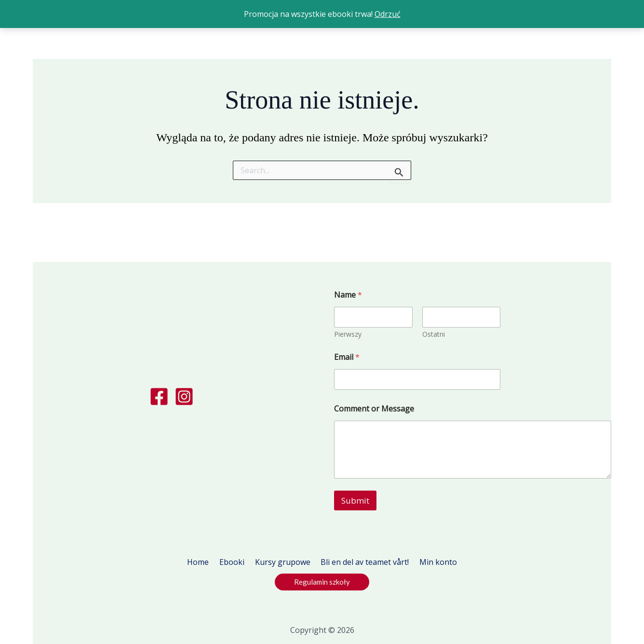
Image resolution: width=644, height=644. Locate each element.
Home (204, 562)
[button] (322, 582)
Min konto (433, 562)
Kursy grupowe (283, 562)
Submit (355, 500)
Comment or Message (374, 409)
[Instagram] (184, 397)
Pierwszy (348, 334)
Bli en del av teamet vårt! (362, 562)
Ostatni (434, 334)
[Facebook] (159, 397)
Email (347, 357)
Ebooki (235, 562)
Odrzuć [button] (388, 14)
